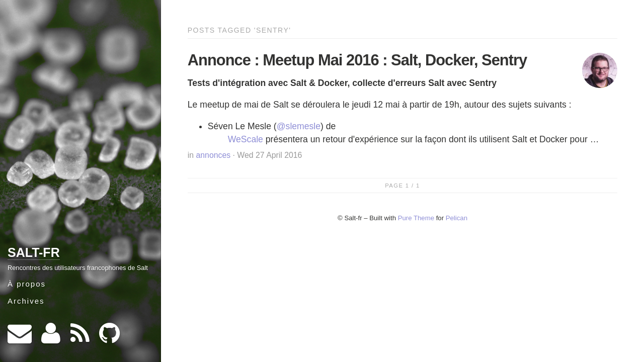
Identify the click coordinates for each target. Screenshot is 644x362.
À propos (27, 284)
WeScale (246, 139)
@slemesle (299, 126)
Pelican (457, 218)
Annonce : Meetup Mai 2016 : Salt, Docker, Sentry (357, 60)
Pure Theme (416, 218)
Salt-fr (34, 252)
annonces (214, 155)
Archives (26, 301)
